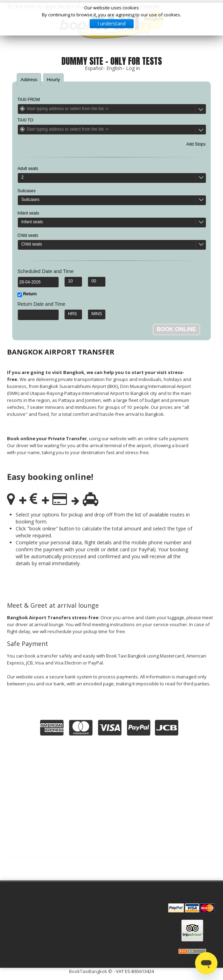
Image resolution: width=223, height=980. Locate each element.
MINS (97, 314)
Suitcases (27, 191)
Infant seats (28, 213)
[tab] (29, 80)
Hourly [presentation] (53, 80)
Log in (133, 68)
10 (70, 281)
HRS (72, 314)
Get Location (22, 109)
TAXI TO (25, 120)
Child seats (28, 235)
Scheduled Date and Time (46, 271)
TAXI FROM (29, 100)
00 (94, 281)
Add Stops (196, 144)
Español (94, 68)
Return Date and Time (41, 304)
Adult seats (28, 169)
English (114, 68)
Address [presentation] (29, 80)
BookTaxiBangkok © (91, 971)
